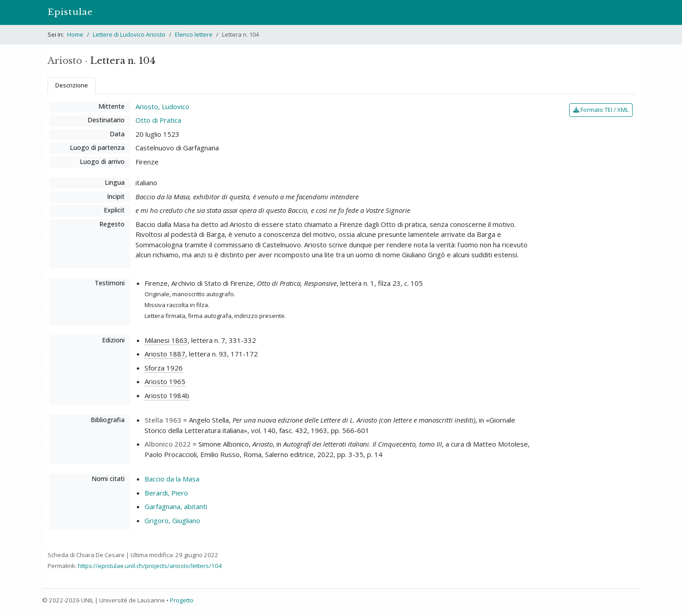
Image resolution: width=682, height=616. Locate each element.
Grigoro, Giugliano (172, 520)
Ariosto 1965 (165, 381)
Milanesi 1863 (166, 340)
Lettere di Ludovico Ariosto (129, 34)
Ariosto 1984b (167, 395)
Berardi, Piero (166, 493)
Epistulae (70, 12)
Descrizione (72, 85)
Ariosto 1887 (165, 354)
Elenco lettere (194, 34)
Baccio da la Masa (172, 479)
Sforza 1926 (164, 368)
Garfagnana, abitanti (176, 506)
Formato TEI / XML (601, 110)
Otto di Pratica (158, 120)
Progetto (182, 600)
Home (75, 34)
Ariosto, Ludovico (162, 106)
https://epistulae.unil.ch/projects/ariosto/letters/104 (150, 566)
